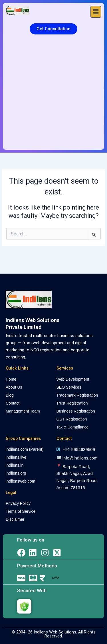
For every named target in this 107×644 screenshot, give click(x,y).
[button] (96, 12)
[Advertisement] (53, 94)
